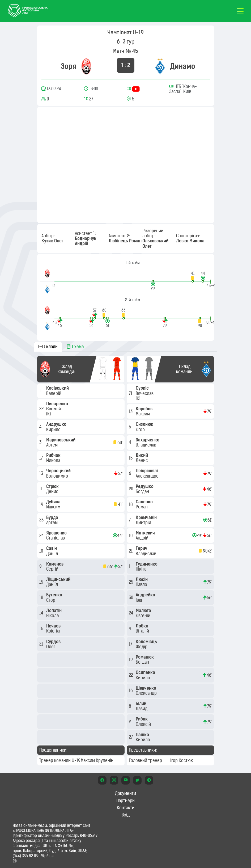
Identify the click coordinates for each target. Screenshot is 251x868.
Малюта (144, 610)
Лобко (142, 626)
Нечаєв (54, 626)
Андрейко (146, 595)
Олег (51, 647)
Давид (142, 709)
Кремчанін (147, 517)
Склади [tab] (48, 347)
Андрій (143, 538)
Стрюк (53, 486)
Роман (142, 507)
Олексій (144, 724)
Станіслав (56, 538)
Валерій (54, 393)
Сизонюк (145, 424)
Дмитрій (144, 523)
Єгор (51, 600)
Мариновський (61, 440)
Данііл (53, 554)
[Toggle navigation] (240, 11)
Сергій (53, 569)
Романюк (145, 657)
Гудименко (147, 564)
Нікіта (142, 569)
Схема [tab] (75, 347)
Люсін (142, 579)
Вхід (126, 815)
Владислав (146, 445)
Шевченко (146, 688)
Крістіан (54, 631)
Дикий (142, 455)
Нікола (53, 616)
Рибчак (54, 455)
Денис (53, 491)
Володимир (58, 476)
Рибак (142, 719)
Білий (142, 703)
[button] (193, 277)
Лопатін (54, 610)
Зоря (69, 66)
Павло (142, 584)
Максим (54, 507)
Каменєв (55, 564)
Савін (52, 548)
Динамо (183, 66)
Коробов (145, 409)
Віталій (143, 631)
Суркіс (143, 388)
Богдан (143, 491)
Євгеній (54, 409)
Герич (142, 548)
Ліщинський (59, 579)
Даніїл (53, 584)
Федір (142, 647)
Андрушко (57, 424)
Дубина (54, 502)
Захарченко (148, 440)
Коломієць (147, 642)
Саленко (145, 502)
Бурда (53, 517)
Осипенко (146, 672)
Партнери (126, 800)
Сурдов (54, 642)
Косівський (58, 388)
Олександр (147, 693)
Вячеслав (145, 393)
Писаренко (58, 404)
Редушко (145, 486)
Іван (140, 600)
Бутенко (55, 595)
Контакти (126, 808)
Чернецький (59, 471)
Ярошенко (57, 533)
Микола (54, 460)
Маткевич (146, 533)
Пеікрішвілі (147, 471)
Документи (126, 793)
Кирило (54, 429)
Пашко (143, 735)
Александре (148, 476)
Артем (52, 445)
